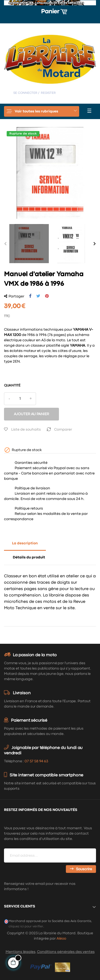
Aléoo (61, 939)
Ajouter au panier (31, 414)
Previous (5, 244)
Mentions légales (21, 952)
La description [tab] (25, 543)
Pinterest (47, 296)
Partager (30, 296)
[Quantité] (20, 399)
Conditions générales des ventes (66, 952)
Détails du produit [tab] (29, 557)
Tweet (38, 296)
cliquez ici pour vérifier (26, 926)
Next (95, 244)
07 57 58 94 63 (36, 761)
